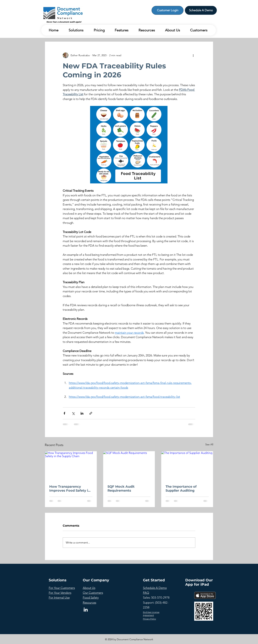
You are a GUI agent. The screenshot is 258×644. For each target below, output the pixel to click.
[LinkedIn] (86, 610)
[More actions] (193, 55)
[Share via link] (91, 413)
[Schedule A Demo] (201, 10)
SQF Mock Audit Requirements (121, 489)
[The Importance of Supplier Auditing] (187, 466)
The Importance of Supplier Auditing (181, 489)
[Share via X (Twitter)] (73, 413)
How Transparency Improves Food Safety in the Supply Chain (70, 489)
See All (209, 444)
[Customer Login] (168, 10)
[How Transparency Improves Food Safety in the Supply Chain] (71, 466)
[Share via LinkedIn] (82, 413)
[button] (74, 30)
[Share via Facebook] (64, 413)
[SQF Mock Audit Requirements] (129, 466)
